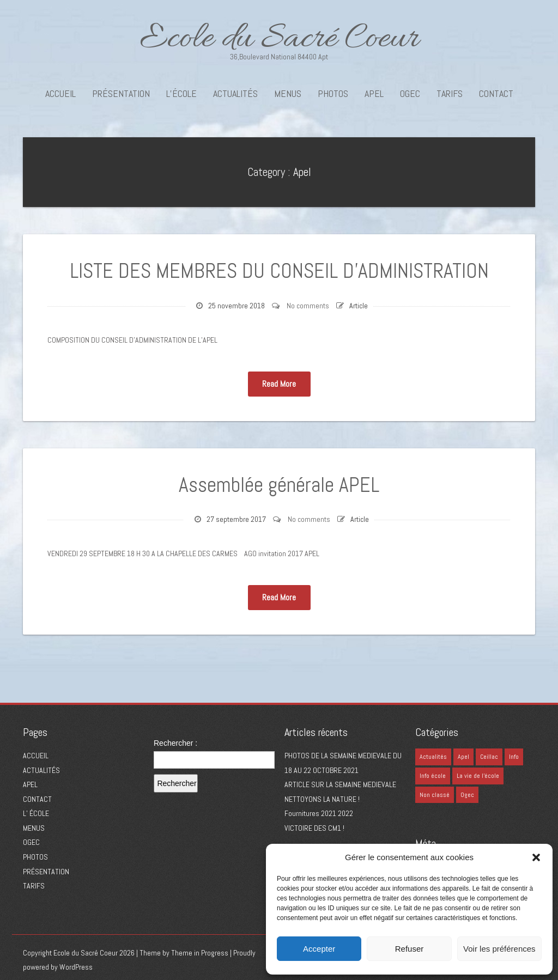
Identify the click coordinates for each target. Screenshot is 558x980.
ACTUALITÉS (235, 94)
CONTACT (496, 94)
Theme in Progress (200, 953)
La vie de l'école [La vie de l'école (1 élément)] (478, 776)
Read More (279, 384)
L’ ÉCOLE (36, 813)
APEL (374, 94)
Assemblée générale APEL (279, 485)
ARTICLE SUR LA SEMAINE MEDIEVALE (340, 784)
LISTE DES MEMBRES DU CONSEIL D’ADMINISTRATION (279, 271)
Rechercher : (175, 743)
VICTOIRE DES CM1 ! (314, 828)
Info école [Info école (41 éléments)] (433, 776)
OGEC (410, 94)
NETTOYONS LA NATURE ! (322, 799)
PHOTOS (333, 94)
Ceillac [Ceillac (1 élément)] (489, 757)
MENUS (288, 94)
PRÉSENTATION (121, 94)
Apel (302, 172)
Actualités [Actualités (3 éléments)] (433, 757)
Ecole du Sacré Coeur (279, 39)
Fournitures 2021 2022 (319, 813)
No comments (308, 306)
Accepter (319, 949)
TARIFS (450, 94)
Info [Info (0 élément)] (514, 757)
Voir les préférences (499, 949)
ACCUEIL (60, 94)
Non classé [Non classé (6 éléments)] (435, 795)
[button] (536, 857)
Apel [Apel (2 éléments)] (463, 757)
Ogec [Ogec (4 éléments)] (467, 795)
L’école (181, 94)
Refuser (410, 949)
